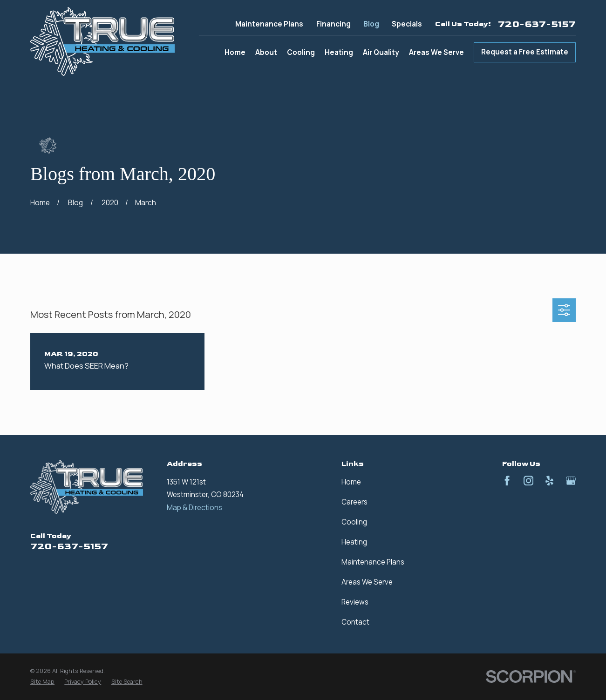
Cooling (354, 522)
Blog (371, 24)
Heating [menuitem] (339, 52)
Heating (354, 542)
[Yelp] (549, 481)
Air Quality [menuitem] (381, 52)
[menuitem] (42, 682)
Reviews (355, 602)
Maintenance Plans (269, 24)
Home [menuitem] (235, 52)
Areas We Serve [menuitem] (436, 52)
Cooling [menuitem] (301, 52)
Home (351, 482)
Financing (334, 24)
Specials (407, 24)
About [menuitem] (266, 52)
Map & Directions (194, 508)
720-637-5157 (537, 24)
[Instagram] (528, 481)
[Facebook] (507, 481)
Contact (355, 622)
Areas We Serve (367, 582)
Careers (354, 502)
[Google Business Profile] (571, 481)
